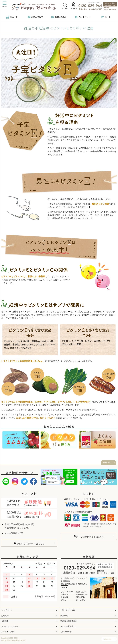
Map (65, 587)
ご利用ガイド (83, 17)
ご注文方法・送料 (68, 610)
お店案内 (5, 616)
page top (107, 462)
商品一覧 (12, 17)
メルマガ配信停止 (68, 626)
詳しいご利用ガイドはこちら (29, 543)
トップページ (7, 610)
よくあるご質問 (8, 632)
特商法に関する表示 (69, 621)
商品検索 (65, 6)
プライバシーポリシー (10, 626)
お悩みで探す (35, 17)
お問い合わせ (59, 17)
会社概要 (5, 621)
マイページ (73, 6)
